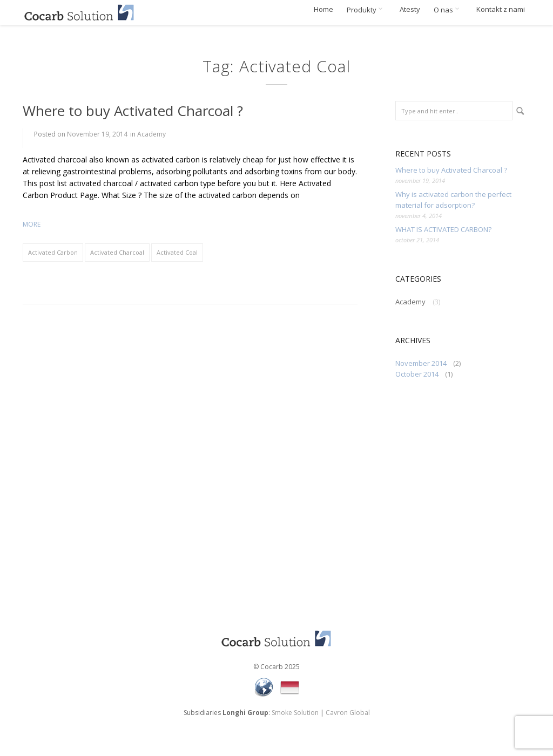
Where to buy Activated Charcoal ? (133, 111)
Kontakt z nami (501, 9)
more (32, 224)
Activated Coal (177, 252)
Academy (151, 134)
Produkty (366, 10)
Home (323, 9)
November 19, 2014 (97, 134)
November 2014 (421, 363)
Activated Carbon (53, 252)
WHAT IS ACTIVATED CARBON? (443, 229)
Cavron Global (348, 713)
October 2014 (417, 374)
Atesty (410, 9)
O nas (448, 10)
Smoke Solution (295, 713)
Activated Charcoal (117, 252)
